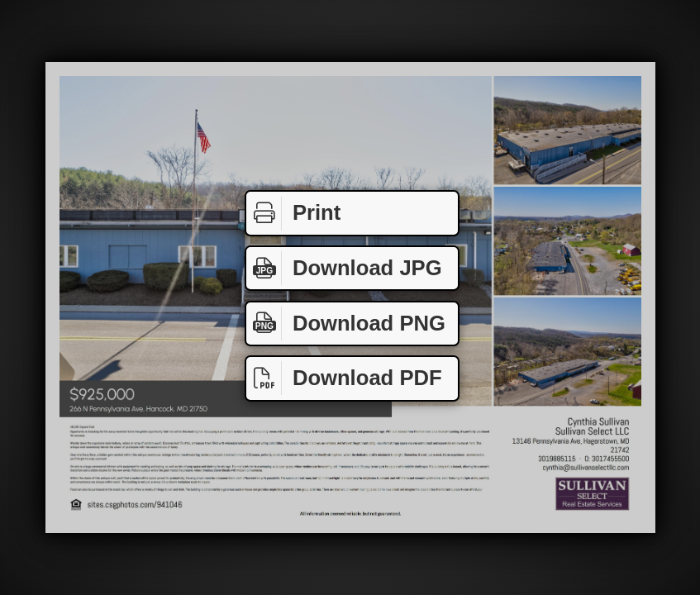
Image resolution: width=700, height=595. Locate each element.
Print (293, 214)
